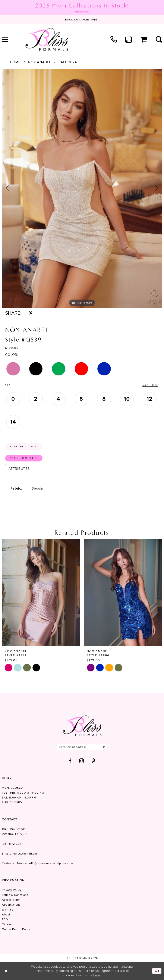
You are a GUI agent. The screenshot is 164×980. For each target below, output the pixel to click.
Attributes (19, 469)
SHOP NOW (82, 12)
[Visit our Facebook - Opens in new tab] (70, 761)
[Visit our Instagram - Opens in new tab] (82, 761)
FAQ (5, 920)
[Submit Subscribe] (104, 747)
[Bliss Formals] (47, 39)
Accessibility (11, 900)
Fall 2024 (68, 62)
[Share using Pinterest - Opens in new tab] (31, 313)
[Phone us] (114, 39)
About (6, 915)
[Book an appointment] (82, 20)
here (97, 976)
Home (15, 62)
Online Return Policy (16, 929)
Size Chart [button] (150, 385)
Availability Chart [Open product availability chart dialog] (24, 447)
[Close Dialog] (6, 971)
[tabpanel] (82, 188)
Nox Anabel (40, 62)
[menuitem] (114, 39)
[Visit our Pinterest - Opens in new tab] (93, 761)
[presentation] (41, 593)
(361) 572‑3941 (12, 844)
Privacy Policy (12, 890)
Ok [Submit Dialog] (157, 971)
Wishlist (7, 910)
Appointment (11, 905)
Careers (7, 925)
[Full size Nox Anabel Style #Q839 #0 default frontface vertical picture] (82, 188)
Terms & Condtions (15, 895)
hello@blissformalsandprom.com (50, 864)
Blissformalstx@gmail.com (20, 854)
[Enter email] (82, 747)
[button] (144, 40)
